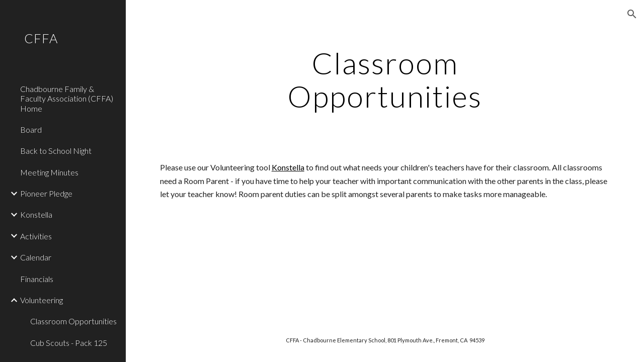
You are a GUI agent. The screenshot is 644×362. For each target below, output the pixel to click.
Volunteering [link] (42, 300)
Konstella (288, 167)
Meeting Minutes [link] (49, 172)
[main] (385, 79)
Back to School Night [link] (56, 151)
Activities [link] (36, 236)
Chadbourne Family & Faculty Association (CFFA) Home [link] (67, 99)
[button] (632, 14)
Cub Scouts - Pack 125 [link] (69, 343)
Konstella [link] (36, 214)
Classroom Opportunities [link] (73, 321)
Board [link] (31, 129)
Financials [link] (37, 279)
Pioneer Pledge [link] (46, 193)
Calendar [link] (36, 257)
